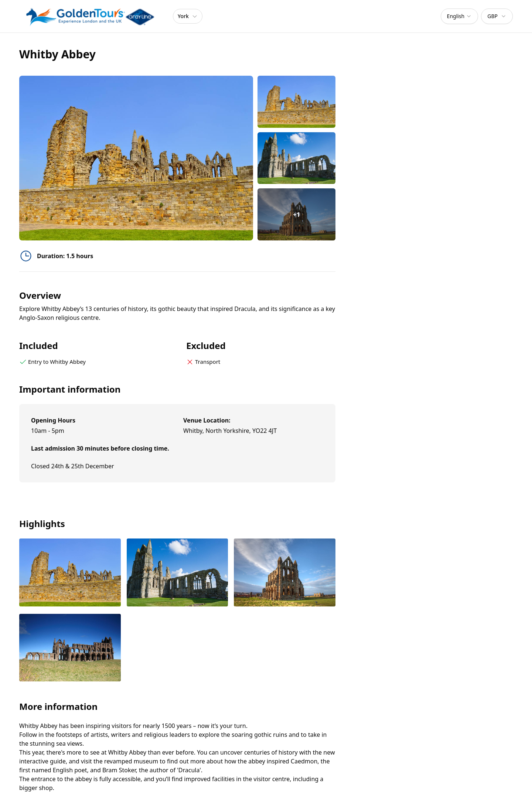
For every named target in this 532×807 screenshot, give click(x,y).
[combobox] (460, 16)
